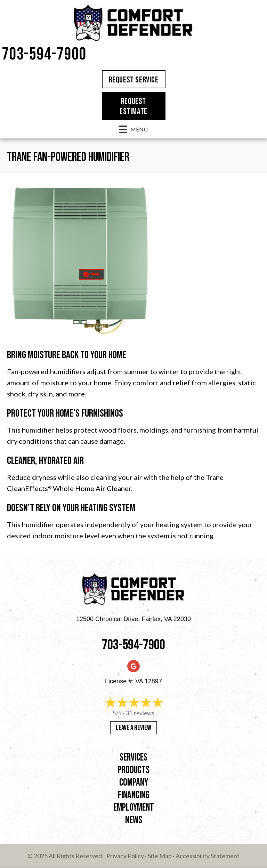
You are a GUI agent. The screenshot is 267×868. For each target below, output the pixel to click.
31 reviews (140, 713)
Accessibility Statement (208, 856)
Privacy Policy (125, 856)
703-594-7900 (44, 54)
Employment (134, 808)
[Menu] (133, 129)
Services (133, 758)
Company (134, 783)
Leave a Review (133, 728)
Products (134, 770)
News (134, 820)
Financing (134, 795)
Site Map (160, 856)
